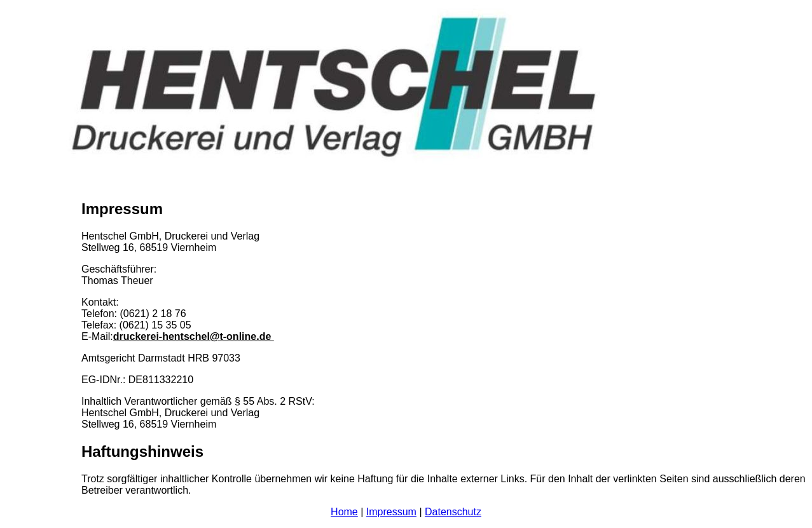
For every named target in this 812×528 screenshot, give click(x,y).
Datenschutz (453, 512)
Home (344, 512)
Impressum (391, 512)
